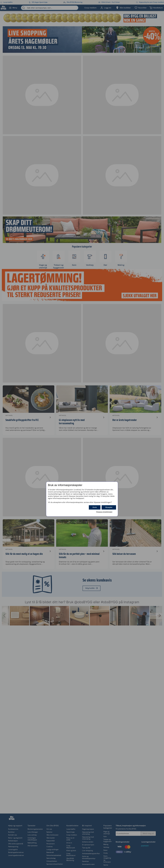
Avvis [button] (95, 507)
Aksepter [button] (109, 507)
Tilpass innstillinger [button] (104, 512)
